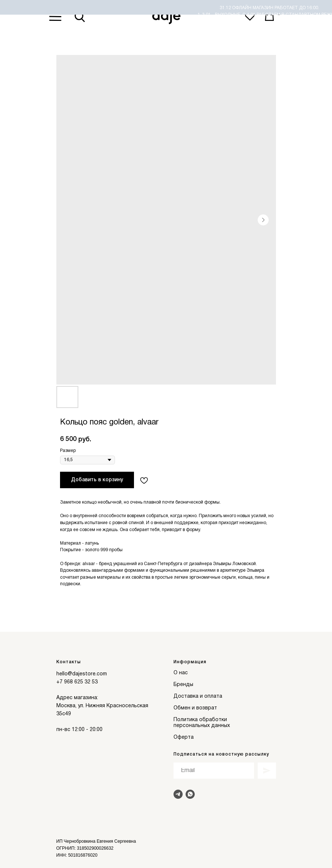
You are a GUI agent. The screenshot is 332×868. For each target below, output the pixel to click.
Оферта (184, 737)
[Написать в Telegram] (178, 794)
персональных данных (202, 726)
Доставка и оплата (198, 696)
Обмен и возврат (195, 708)
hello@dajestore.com (82, 674)
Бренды (183, 685)
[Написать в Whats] (190, 794)
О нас (181, 673)
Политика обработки (200, 720)
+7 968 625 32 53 (77, 682)
